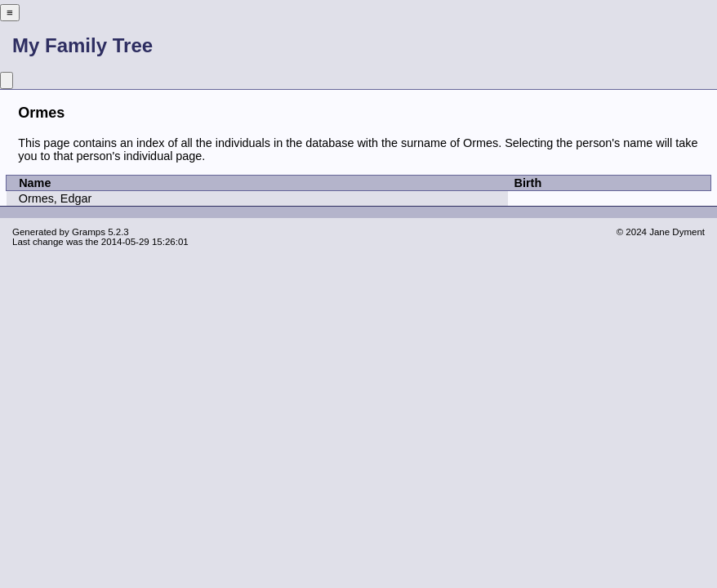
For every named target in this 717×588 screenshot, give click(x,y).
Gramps (89, 232)
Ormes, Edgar (56, 198)
